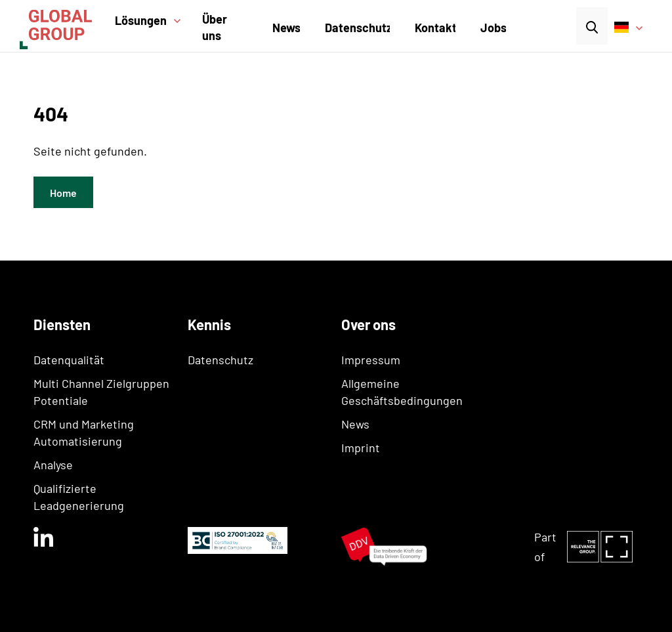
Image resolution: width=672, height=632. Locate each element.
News (286, 28)
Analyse (53, 465)
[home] (64, 26)
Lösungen (141, 20)
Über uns (215, 27)
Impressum (371, 360)
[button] (153, 29)
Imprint (361, 448)
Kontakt (436, 28)
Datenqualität (69, 360)
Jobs (493, 28)
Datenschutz (358, 28)
